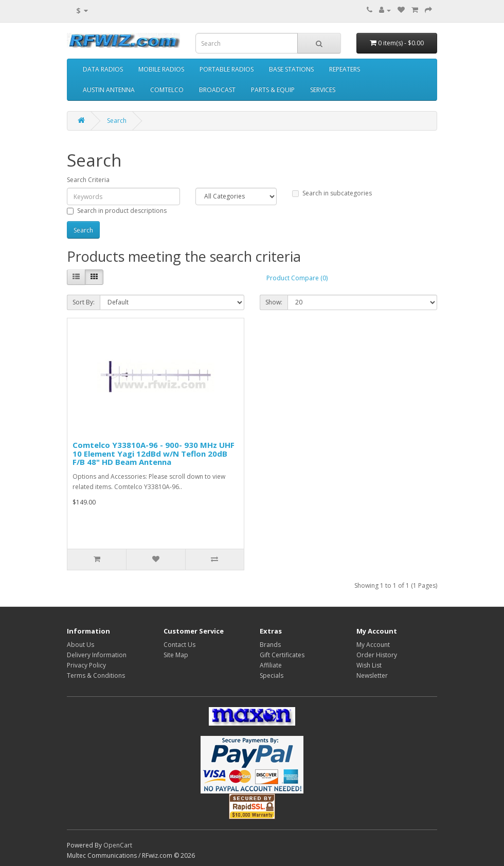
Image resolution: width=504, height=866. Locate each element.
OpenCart (118, 845)
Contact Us (179, 645)
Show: (274, 302)
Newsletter (372, 675)
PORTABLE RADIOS (227, 69)
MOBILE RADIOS (161, 69)
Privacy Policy (86, 665)
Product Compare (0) (297, 278)
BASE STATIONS (291, 69)
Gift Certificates (282, 655)
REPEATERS (345, 69)
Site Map (176, 655)
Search (117, 121)
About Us (80, 645)
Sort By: (84, 302)
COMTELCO (167, 90)
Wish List (369, 665)
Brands (270, 645)
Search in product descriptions (117, 211)
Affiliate (271, 665)
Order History (377, 655)
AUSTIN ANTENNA (109, 90)
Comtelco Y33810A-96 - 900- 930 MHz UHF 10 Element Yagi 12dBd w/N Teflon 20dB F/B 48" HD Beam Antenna (154, 453)
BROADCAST (217, 90)
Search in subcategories (332, 193)
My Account (373, 645)
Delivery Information (97, 655)
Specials (272, 675)
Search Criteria (88, 180)
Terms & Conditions (96, 675)
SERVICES (323, 90)
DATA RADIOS (103, 69)
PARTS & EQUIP (273, 90)
